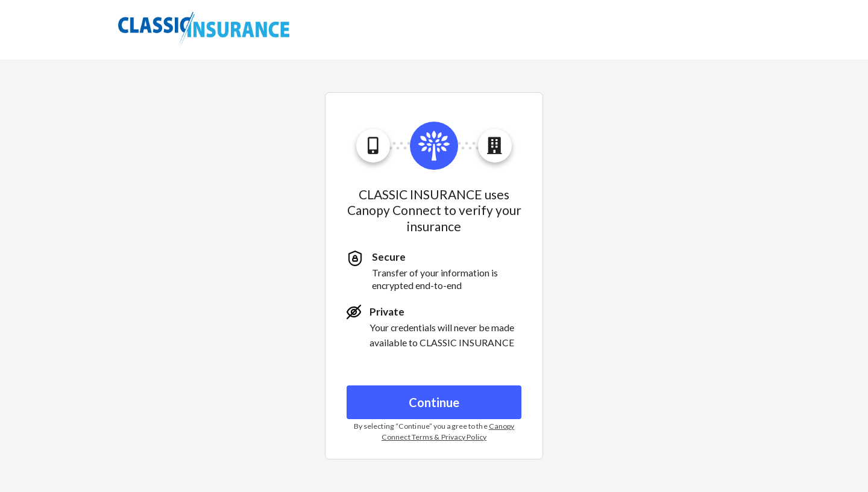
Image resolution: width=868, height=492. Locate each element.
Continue (434, 402)
